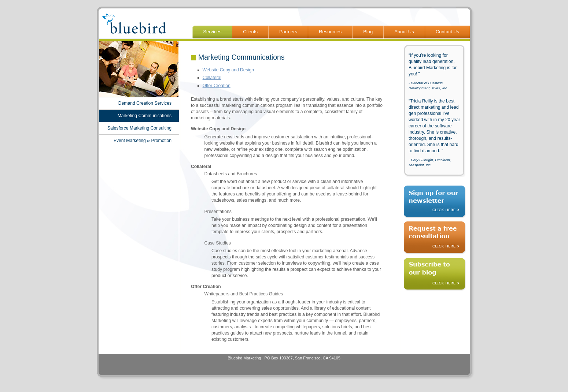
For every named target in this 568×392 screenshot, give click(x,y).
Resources (330, 32)
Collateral (212, 78)
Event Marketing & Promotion (143, 141)
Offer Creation (217, 86)
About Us (404, 32)
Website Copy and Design (228, 70)
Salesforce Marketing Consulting (139, 128)
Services (212, 32)
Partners (288, 32)
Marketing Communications (145, 116)
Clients (250, 32)
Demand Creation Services (145, 103)
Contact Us (447, 32)
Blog (368, 32)
